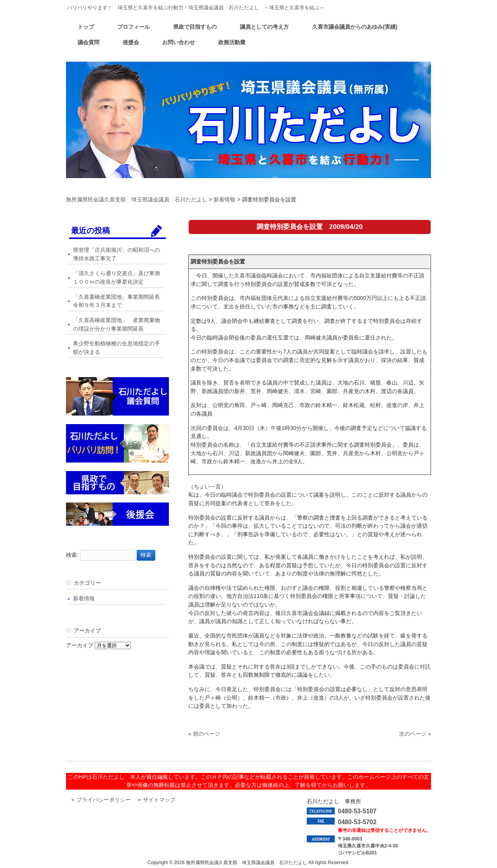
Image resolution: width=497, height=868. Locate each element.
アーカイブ (80, 645)
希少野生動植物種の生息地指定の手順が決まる (116, 348)
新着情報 (224, 199)
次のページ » (415, 734)
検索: (72, 555)
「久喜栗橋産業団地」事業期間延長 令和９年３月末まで (119, 301)
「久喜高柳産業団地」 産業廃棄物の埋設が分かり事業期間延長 (116, 324)
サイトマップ (159, 800)
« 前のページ (204, 734)
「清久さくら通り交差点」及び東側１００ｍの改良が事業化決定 (116, 277)
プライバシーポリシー (104, 800)
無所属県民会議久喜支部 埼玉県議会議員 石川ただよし (137, 199)
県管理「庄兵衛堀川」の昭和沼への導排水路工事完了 (116, 254)
